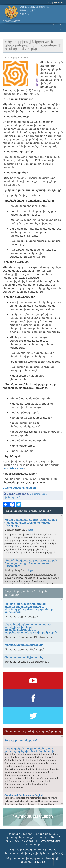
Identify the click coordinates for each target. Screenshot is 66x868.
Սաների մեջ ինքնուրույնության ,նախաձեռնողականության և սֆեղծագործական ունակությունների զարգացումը (29, 608)
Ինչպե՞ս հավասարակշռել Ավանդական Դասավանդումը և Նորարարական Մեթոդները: (31, 523)
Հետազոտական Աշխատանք (24, 657)
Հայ (50, 2)
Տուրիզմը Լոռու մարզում (21, 741)
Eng (60, 2)
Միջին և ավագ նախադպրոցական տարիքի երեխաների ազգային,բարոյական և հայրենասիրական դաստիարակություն (31, 629)
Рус (56, 2)
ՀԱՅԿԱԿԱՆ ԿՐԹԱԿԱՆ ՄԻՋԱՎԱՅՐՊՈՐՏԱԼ (34, 11)
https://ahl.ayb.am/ (13, 468)
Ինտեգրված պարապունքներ (24, 645)
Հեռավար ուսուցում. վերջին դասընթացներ (33, 731)
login (31, 530)
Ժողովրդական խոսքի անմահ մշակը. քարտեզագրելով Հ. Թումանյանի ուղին (30, 750)
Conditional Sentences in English (24, 795)
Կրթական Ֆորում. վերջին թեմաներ (28, 511)
